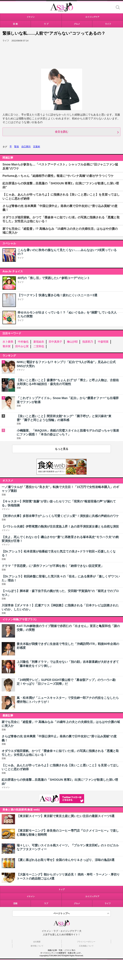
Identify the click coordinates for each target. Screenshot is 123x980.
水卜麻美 (8, 342)
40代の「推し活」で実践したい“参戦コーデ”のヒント (54, 278)
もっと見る (62, 449)
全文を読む (62, 132)
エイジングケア (92, 896)
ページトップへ (62, 913)
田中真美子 (55, 342)
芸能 (15, 903)
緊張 (17, 147)
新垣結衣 (39, 342)
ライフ (21, 258)
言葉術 (37, 147)
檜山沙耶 (72, 342)
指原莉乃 (88, 342)
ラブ (46, 903)
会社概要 (37, 942)
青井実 (7, 346)
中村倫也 (23, 342)
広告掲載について (86, 946)
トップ (62, 889)
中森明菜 (103, 342)
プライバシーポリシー (86, 942)
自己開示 (26, 147)
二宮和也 (39, 346)
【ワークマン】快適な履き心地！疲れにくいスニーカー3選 (57, 295)
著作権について (37, 946)
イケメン (31, 896)
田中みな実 (22, 346)
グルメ (77, 903)
